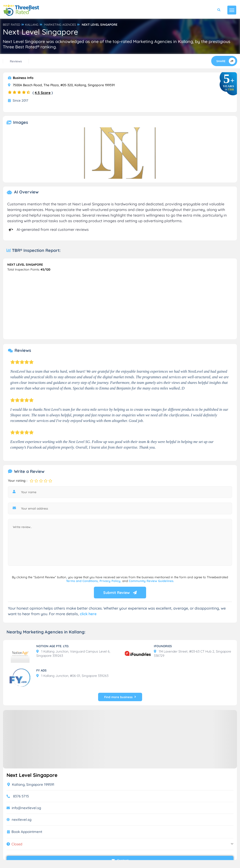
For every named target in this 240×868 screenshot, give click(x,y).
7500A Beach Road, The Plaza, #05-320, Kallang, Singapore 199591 (61, 85)
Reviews (16, 61)
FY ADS (41, 670)
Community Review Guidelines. (151, 581)
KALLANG (32, 25)
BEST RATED (11, 25)
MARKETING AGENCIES (60, 25)
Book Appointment (27, 832)
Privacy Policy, (111, 581)
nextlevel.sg (22, 820)
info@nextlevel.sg (26, 808)
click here (88, 614)
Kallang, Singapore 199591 (31, 784)
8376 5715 (21, 796)
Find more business (120, 697)
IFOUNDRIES (163, 646)
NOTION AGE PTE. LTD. (53, 646)
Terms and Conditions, (83, 581)
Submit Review (120, 593)
